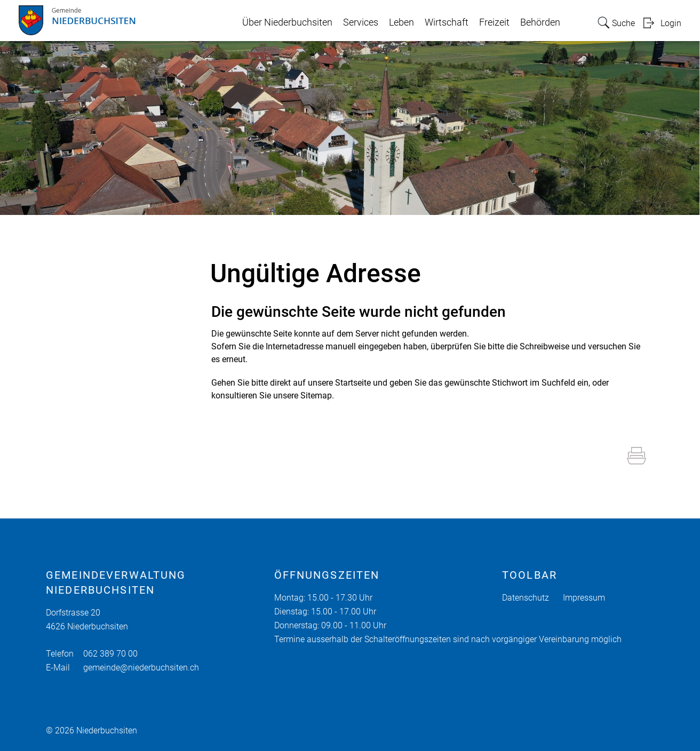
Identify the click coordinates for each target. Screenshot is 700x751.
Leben (401, 22)
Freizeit (494, 22)
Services (361, 22)
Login (671, 23)
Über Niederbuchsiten (287, 22)
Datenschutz (526, 598)
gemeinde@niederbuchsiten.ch (141, 668)
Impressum (584, 598)
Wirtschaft (447, 22)
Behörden (540, 22)
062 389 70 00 (110, 654)
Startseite (353, 383)
